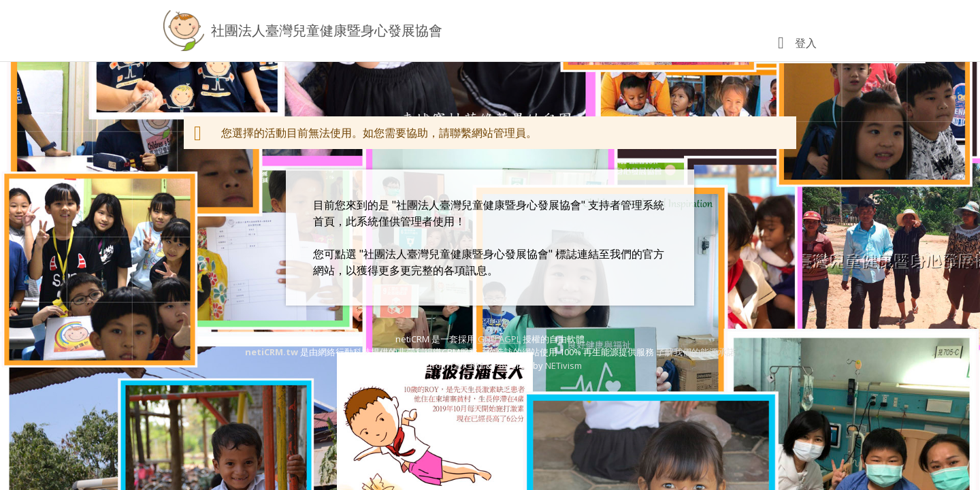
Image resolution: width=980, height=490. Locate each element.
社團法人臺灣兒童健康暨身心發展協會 (327, 30)
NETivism (563, 365)
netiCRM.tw (272, 352)
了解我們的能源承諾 (696, 352)
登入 (806, 43)
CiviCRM (467, 365)
